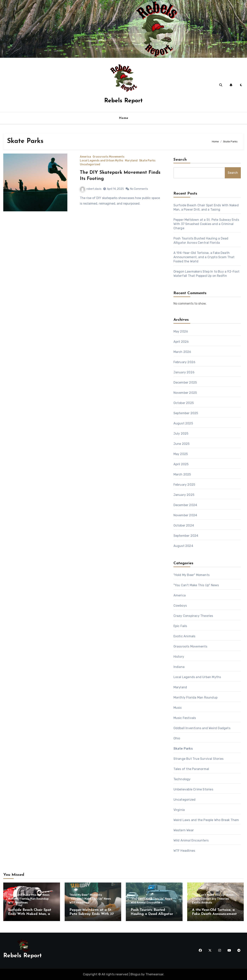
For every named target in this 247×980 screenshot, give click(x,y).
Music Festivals (185, 718)
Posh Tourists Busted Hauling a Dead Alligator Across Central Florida (152, 914)
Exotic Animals (184, 636)
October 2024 (184, 525)
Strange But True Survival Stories (199, 759)
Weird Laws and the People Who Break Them (206, 820)
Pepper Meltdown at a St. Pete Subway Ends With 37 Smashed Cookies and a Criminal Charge (206, 224)
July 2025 (181, 434)
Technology (182, 779)
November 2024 (185, 515)
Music (178, 708)
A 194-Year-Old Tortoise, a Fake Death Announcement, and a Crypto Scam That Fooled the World (204, 257)
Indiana (179, 667)
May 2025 (181, 454)
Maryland (131, 161)
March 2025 (182, 474)
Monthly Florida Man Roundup (195, 697)
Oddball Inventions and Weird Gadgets (202, 728)
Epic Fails (180, 626)
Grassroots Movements (109, 157)
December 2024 (185, 505)
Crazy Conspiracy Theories (193, 616)
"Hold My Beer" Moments (192, 575)
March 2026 (182, 352)
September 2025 (186, 413)
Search (180, 160)
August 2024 (183, 546)
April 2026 (181, 342)
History (179, 657)
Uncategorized (90, 165)
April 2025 (181, 464)
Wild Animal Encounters (191, 840)
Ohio (177, 738)
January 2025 (184, 495)
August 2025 (183, 423)
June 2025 (182, 444)
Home (124, 118)
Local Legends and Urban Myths (102, 161)
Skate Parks (147, 161)
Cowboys (180, 606)
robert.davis (91, 189)
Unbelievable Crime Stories (193, 789)
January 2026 (184, 372)
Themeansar (154, 974)
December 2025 (185, 383)
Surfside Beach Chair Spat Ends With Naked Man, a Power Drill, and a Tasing (30, 914)
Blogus (135, 974)
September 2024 (186, 536)
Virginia (179, 810)
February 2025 (184, 485)
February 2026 (184, 362)
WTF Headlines (184, 851)
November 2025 (185, 393)
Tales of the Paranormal (191, 769)
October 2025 (184, 403)
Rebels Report (123, 101)
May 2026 (181, 331)
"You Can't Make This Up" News (196, 585)
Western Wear (184, 830)
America (85, 157)
